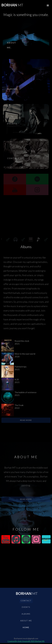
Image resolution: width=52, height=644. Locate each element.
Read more (26, 420)
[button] (48, 6)
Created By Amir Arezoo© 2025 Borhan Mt (26, 641)
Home (26, 627)
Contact (26, 601)
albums (26, 614)
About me (26, 621)
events (26, 607)
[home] (12, 6)
